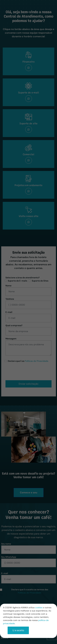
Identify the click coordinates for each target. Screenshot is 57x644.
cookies (39, 608)
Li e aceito (18, 630)
